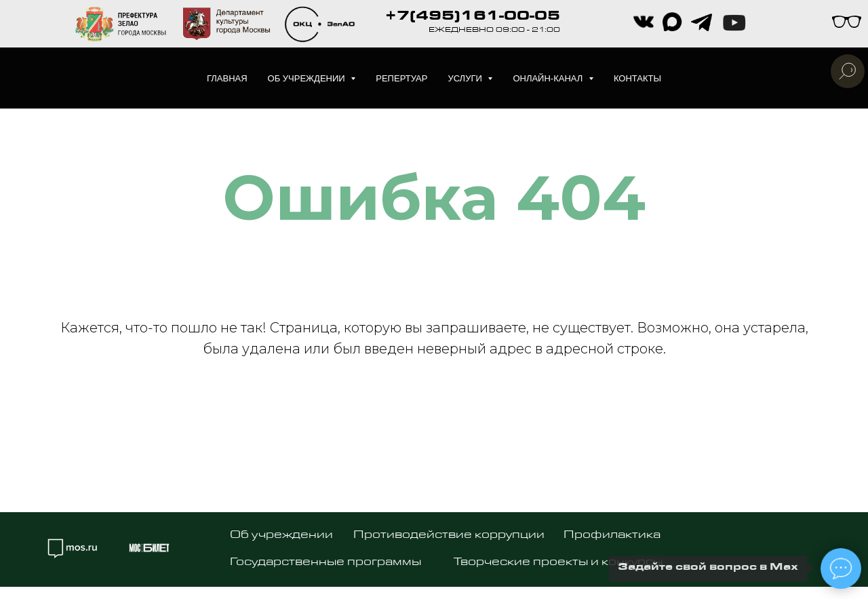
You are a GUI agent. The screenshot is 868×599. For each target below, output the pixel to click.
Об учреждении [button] (308, 78)
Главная (227, 78)
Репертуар (401, 78)
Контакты (637, 78)
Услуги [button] (466, 78)
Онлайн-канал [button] (549, 78)
